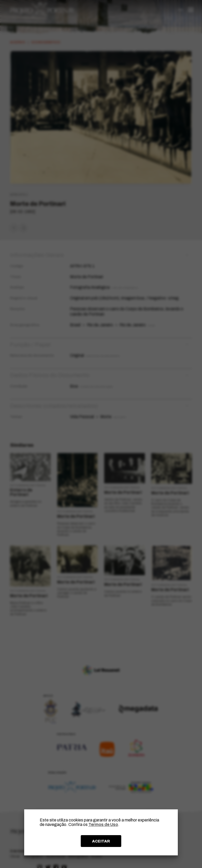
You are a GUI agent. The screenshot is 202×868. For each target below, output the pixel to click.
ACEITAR (101, 841)
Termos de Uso (103, 824)
